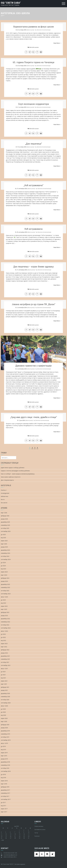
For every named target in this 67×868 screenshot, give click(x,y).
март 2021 (4, 684)
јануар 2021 (4, 690)
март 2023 (4, 609)
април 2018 (4, 781)
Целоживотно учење (40, 830)
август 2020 (4, 706)
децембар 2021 (5, 656)
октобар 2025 (5, 528)
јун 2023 (3, 600)
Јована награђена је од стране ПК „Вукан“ (34, 304)
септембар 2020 (6, 703)
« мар (2, 840)
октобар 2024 (5, 556)
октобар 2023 (5, 591)
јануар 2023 (4, 616)
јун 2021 (3, 675)
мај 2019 (3, 750)
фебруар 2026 (5, 516)
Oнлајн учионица (39, 826)
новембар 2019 (5, 734)
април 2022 (4, 644)
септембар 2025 (6, 531)
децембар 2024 (5, 550)
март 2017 (4, 812)
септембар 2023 (6, 594)
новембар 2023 (5, 587)
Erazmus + (4, 490)
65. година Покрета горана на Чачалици (34, 62)
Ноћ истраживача (34, 229)
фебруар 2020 (5, 725)
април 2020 (4, 718)
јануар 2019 (4, 759)
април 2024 (4, 572)
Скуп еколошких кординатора (34, 104)
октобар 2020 (5, 700)
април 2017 (4, 809)
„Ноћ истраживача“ (33, 185)
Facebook (37, 836)
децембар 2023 (5, 584)
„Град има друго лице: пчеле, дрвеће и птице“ (34, 417)
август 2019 (4, 743)
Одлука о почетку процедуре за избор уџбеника (15, 471)
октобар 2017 (5, 796)
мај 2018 (3, 778)
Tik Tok (36, 833)
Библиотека (4, 496)
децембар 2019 (5, 731)
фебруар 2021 (5, 687)
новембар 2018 (5, 765)
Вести (31, 47)
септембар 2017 (6, 799)
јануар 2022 (4, 653)
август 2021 (4, 669)
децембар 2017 (5, 790)
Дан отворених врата (7, 480)
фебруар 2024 (5, 578)
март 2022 (4, 647)
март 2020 (4, 721)
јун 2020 (3, 712)
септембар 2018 (6, 771)
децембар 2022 (5, 619)
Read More (57, 43)
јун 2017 (3, 802)
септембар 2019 (6, 740)
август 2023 (4, 597)
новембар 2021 (5, 659)
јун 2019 (3, 746)
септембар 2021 (6, 665)
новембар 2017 (5, 793)
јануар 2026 (4, 519)
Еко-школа (36, 47)
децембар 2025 (5, 522)
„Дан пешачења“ (34, 144)
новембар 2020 (5, 697)
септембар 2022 (6, 628)
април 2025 (4, 541)
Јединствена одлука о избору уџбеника (13, 468)
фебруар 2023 (5, 612)
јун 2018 (3, 774)
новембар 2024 (5, 553)
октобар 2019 (5, 737)
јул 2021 (3, 672)
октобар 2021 (5, 662)
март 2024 (4, 575)
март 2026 (4, 513)
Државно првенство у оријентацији (33, 366)
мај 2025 (3, 538)
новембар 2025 (5, 525)
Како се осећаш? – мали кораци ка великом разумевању (18, 474)
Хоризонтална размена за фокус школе (34, 27)
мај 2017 (3, 806)
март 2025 (4, 544)
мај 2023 (3, 603)
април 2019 (4, 753)
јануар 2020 (4, 728)
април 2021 (4, 681)
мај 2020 (3, 715)
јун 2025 (3, 535)
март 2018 (4, 784)
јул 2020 (3, 709)
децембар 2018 (5, 762)
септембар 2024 (6, 559)
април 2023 (4, 606)
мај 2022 (3, 640)
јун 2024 (3, 566)
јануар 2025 (4, 547)
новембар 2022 (5, 622)
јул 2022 (3, 634)
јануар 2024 (4, 581)
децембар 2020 (5, 693)
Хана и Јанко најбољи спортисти (11, 477)
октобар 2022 (5, 625)
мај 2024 (3, 569)
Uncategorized (5, 493)
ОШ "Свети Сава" (11, 3)
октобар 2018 (5, 768)
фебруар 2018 (5, 787)
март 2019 (4, 756)
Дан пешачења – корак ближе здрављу (34, 267)
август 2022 (4, 631)
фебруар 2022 (5, 650)
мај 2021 (3, 678)
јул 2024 (3, 563)
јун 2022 (3, 637)
